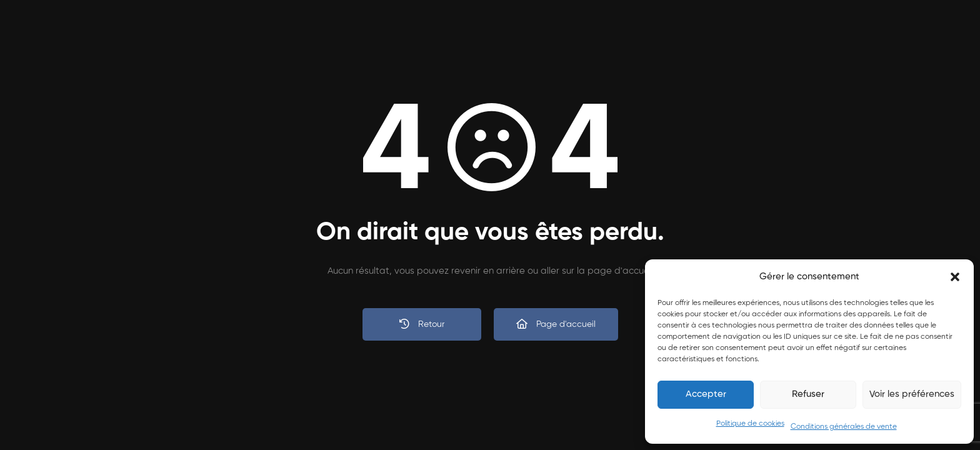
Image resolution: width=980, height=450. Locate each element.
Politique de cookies (750, 424)
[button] (955, 277)
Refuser (808, 394)
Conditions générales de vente (844, 427)
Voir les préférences (912, 394)
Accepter (706, 394)
